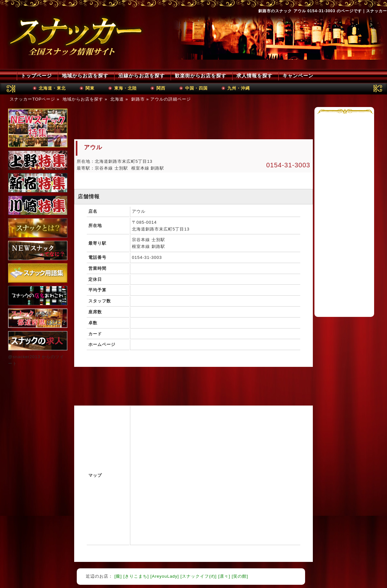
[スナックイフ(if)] (199, 576)
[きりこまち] (136, 576)
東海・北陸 (125, 88)
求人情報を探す (254, 76)
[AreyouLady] (165, 576)
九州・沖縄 (239, 88)
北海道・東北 (52, 88)
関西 (161, 88)
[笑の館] (240, 576)
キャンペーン (298, 76)
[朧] (118, 576)
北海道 (117, 99)
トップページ (36, 76)
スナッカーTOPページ (33, 99)
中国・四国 (196, 88)
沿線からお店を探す (142, 76)
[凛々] (224, 576)
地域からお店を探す (85, 76)
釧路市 (138, 99)
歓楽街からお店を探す (201, 76)
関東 (90, 88)
